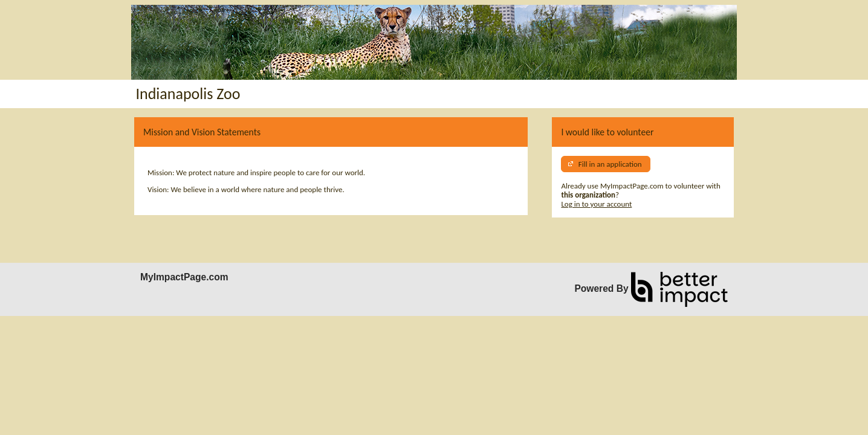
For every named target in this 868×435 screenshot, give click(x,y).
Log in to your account (596, 204)
